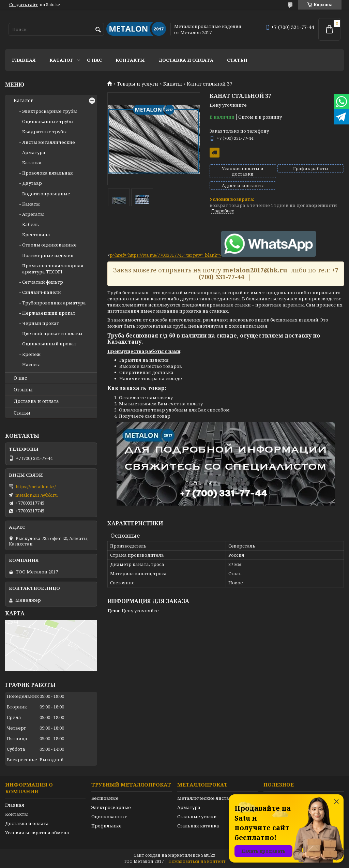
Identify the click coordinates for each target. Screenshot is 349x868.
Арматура (34, 152)
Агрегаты (33, 214)
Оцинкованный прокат (49, 344)
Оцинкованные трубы (48, 121)
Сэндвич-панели (42, 292)
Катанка (32, 163)
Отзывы (23, 390)
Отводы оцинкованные (49, 245)
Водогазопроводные (46, 194)
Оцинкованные (109, 817)
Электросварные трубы (50, 111)
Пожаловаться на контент (197, 861)
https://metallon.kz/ (36, 487)
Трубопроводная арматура (54, 303)
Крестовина (36, 235)
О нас (94, 60)
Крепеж (31, 354)
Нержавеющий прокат (49, 313)
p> (112, 255)
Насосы (31, 364)
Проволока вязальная (48, 173)
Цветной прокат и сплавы (52, 333)
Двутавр (32, 183)
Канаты (173, 84)
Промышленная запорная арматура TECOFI (53, 269)
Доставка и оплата (186, 60)
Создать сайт (24, 5)
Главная (24, 60)
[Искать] (98, 30)
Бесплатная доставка (215, 153)
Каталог (61, 60)
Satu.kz (208, 855)
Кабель (31, 224)
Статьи (237, 60)
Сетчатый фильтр (43, 282)
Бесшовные (105, 798)
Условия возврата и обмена (37, 833)
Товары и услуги (138, 84)
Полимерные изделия (48, 255)
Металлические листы (204, 798)
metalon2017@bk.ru (36, 495)
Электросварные (111, 807)
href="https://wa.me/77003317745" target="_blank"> (216, 255)
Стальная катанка (198, 826)
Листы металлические (49, 142)
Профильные (107, 826)
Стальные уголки (197, 817)
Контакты (130, 60)
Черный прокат (41, 323)
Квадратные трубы (44, 132)
